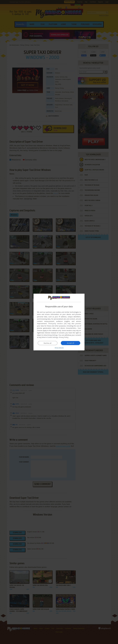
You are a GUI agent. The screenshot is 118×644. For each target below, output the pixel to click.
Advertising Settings (51, 335)
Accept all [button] (71, 343)
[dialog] (59, 322)
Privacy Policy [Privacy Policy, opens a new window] (64, 337)
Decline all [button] (48, 343)
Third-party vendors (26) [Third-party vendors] (57, 323)
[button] (59, 348)
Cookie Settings (53, 337)
